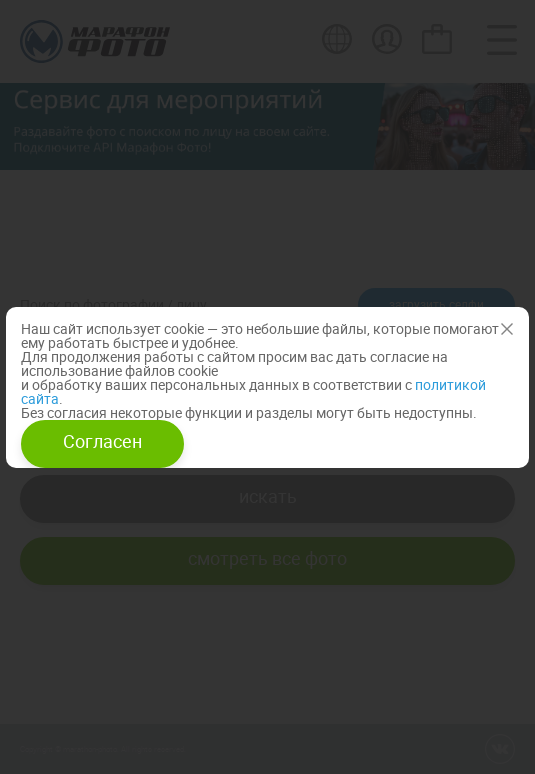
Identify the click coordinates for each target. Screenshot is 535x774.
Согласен (102, 441)
